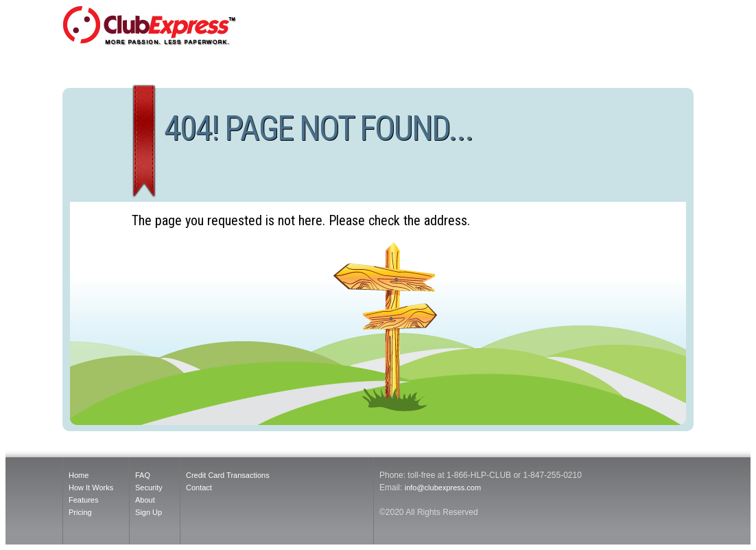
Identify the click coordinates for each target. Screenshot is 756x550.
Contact (199, 488)
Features (83, 500)
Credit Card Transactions (228, 475)
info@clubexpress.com (443, 488)
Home (79, 475)
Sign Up (149, 512)
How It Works (91, 488)
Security (149, 488)
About (145, 500)
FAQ (143, 475)
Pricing (80, 512)
